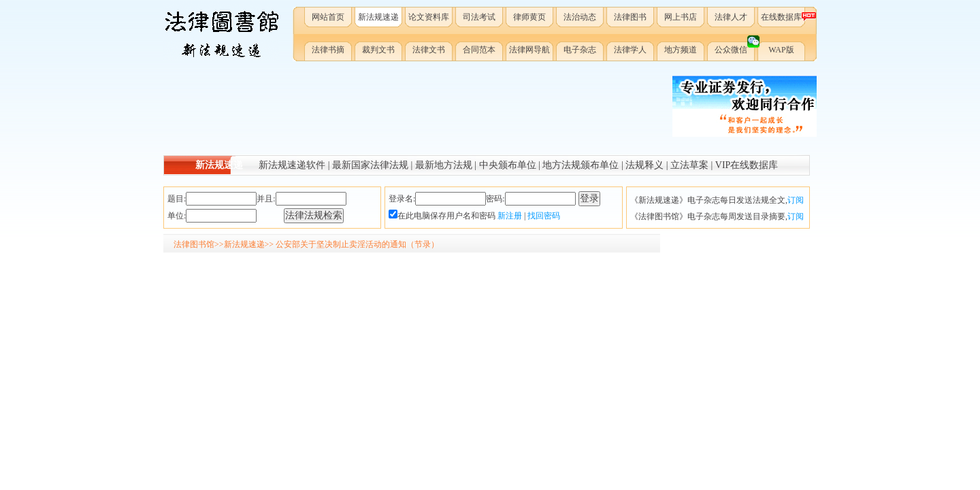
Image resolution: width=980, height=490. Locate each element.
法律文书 (429, 50)
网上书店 (681, 17)
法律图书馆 (194, 244)
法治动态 (580, 17)
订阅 (796, 200)
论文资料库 (429, 17)
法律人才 (731, 17)
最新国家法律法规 (370, 165)
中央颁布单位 (508, 165)
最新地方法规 (444, 165)
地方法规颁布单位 (581, 165)
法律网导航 (529, 50)
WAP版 (781, 50)
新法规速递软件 (292, 165)
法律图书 (630, 17)
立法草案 (689, 165)
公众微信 (735, 47)
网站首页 (328, 17)
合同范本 (479, 50)
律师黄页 (529, 17)
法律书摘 (328, 50)
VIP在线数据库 (747, 165)
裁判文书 (378, 50)
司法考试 (479, 17)
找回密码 (544, 216)
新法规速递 (378, 17)
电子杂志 (580, 50)
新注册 (510, 216)
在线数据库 (784, 17)
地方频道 (681, 50)
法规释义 (644, 165)
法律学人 (630, 50)
